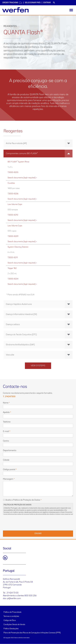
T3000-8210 (13, 215)
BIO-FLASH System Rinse (18, 162)
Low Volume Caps (15, 204)
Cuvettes (11, 183)
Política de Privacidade (12, 612)
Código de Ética (10, 620)
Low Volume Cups (15, 226)
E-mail (6, 431)
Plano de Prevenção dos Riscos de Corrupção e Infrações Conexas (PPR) (32, 633)
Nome (6, 403)
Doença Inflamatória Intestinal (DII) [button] (39, 314)
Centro (6, 441)
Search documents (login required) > (22, 178)
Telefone (7, 422)
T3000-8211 (13, 258)
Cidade (6, 460)
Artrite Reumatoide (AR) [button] (39, 143)
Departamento (10, 450)
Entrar (47, 3)
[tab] (38, 143)
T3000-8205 (13, 172)
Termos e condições (11, 616)
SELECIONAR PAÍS (33, 3)
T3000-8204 (13, 279)
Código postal (9, 470)
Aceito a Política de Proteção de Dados (23, 500)
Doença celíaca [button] (39, 324)
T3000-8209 (13, 236)
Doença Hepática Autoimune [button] (39, 304)
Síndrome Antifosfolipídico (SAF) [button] (39, 345)
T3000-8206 (13, 194)
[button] (38, 154)
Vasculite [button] (39, 355)
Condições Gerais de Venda (14, 625)
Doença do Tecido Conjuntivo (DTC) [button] (39, 335)
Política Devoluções (11, 629)
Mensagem (8, 479)
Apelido (6, 412)
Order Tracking (12, 3)
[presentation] (21, 522)
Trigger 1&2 (12, 268)
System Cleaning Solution (18, 247)
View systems (38, 366)
